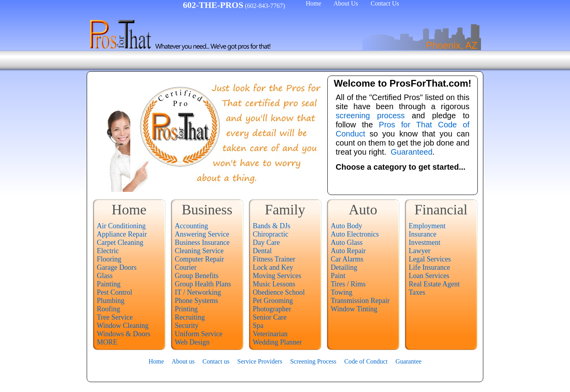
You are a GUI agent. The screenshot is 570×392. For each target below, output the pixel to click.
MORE (107, 342)
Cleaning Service (199, 251)
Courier (186, 267)
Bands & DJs (272, 226)
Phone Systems (197, 301)
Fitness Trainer (274, 259)
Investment (425, 242)
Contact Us (385, 3)
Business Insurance (202, 242)
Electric (108, 251)
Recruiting (190, 317)
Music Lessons (274, 284)
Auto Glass (347, 242)
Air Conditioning (122, 226)
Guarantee (408, 361)
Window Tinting (354, 309)
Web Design (192, 342)
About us (183, 361)
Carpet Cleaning (120, 242)
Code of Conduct (366, 361)
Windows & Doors (124, 334)
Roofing (109, 309)
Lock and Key (273, 267)
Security (187, 326)
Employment (427, 226)
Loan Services (429, 276)
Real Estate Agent (434, 284)
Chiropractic (271, 234)
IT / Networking (198, 292)
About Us (346, 3)
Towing (342, 292)
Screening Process (313, 361)
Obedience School (279, 292)
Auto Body (347, 226)
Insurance (423, 234)
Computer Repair (199, 259)
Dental (262, 251)
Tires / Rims (348, 284)
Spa (258, 326)
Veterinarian (270, 334)
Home (313, 3)
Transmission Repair (360, 301)
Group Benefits (197, 276)
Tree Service (115, 317)
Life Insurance (429, 267)
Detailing (344, 267)
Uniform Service (199, 334)
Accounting (192, 226)
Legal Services (430, 259)
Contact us (216, 361)
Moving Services (277, 276)
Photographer (272, 309)
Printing (186, 309)
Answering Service (202, 234)
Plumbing (111, 301)
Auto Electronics (355, 234)
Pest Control (115, 292)
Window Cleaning (123, 326)
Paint (338, 276)
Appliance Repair (122, 234)
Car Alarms (347, 259)
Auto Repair (348, 251)
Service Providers (260, 361)
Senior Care (270, 317)
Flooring (109, 259)
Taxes (417, 292)
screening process (370, 116)
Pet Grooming (273, 301)
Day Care (266, 242)
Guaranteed (412, 152)
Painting (109, 284)
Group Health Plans (203, 284)
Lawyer (420, 251)
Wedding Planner (277, 342)
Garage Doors (117, 267)
